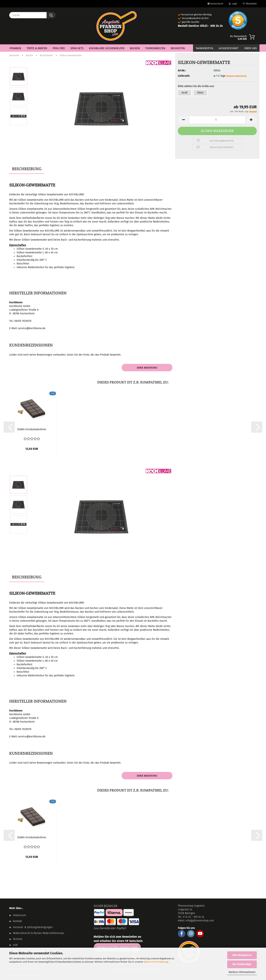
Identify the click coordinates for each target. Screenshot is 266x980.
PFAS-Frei (59, 48)
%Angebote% (204, 48)
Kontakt (17, 921)
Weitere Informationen (242, 972)
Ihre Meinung (147, 368)
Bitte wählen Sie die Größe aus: (196, 86)
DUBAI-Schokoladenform (32, 429)
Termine (18, 939)
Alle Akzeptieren (242, 955)
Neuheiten (178, 48)
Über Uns (250, 48)
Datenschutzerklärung (156, 962)
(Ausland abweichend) (236, 76)
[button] (9, 427)
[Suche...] (51, 15)
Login (233, 4)
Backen (135, 48)
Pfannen (15, 48)
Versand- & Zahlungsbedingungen (33, 927)
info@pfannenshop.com (200, 921)
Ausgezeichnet (229, 48)
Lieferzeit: (184, 76)
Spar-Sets (77, 48)
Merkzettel (250, 4)
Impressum (19, 915)
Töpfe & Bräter (37, 48)
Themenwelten (155, 48)
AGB (15, 945)
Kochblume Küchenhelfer (107, 48)
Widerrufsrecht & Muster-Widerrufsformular (39, 933)
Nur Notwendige (242, 964)
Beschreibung (27, 169)
